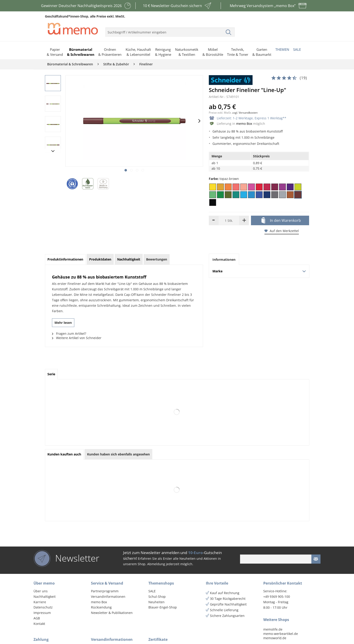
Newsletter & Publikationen (112, 613)
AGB (37, 618)
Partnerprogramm (105, 591)
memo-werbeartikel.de (281, 634)
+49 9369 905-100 (277, 597)
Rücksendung (101, 607)
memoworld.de (275, 638)
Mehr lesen (63, 323)
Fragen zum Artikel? (69, 333)
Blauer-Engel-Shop (163, 607)
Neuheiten (156, 602)
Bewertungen (157, 259)
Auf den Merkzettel (282, 231)
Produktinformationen (65, 259)
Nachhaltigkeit (45, 597)
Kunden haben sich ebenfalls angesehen (118, 454)
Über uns (41, 591)
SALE (152, 591)
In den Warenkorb (281, 221)
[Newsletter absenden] (316, 559)
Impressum (42, 613)
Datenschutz (43, 607)
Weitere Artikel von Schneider (77, 338)
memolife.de (273, 629)
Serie (51, 374)
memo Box (244, 124)
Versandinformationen (108, 597)
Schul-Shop (157, 597)
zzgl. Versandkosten (245, 113)
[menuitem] (170, 30)
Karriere (40, 602)
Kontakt (39, 624)
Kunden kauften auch (64, 454)
